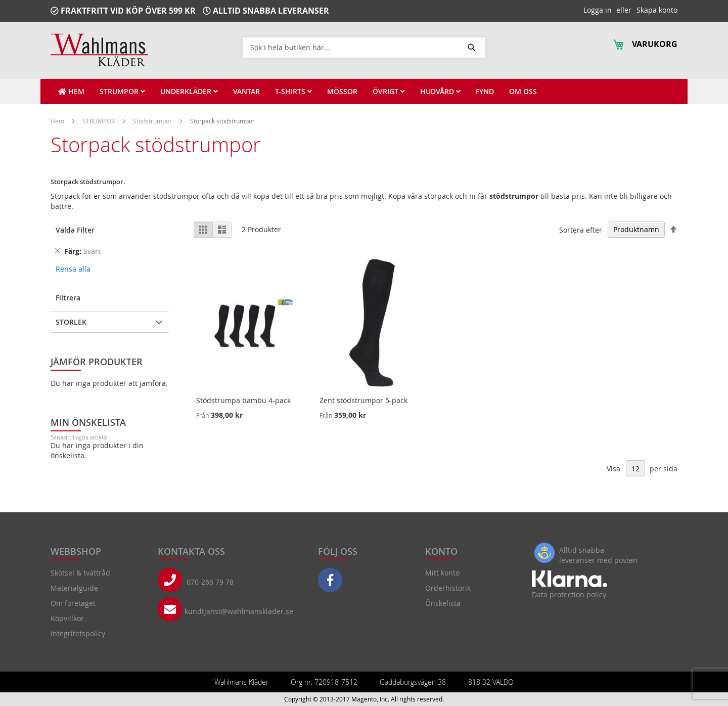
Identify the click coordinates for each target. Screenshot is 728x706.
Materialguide (74, 588)
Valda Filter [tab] (75, 230)
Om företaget (73, 603)
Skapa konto (657, 10)
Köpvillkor (67, 618)
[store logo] (99, 50)
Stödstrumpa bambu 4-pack (243, 400)
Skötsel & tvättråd (80, 573)
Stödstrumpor (153, 121)
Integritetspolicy (78, 633)
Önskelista (443, 603)
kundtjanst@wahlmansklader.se (239, 611)
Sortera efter (581, 229)
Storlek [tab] (71, 322)
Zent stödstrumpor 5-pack (363, 400)
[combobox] (364, 47)
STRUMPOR (99, 121)
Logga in (598, 10)
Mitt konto (442, 573)
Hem (58, 121)
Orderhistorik (448, 588)
